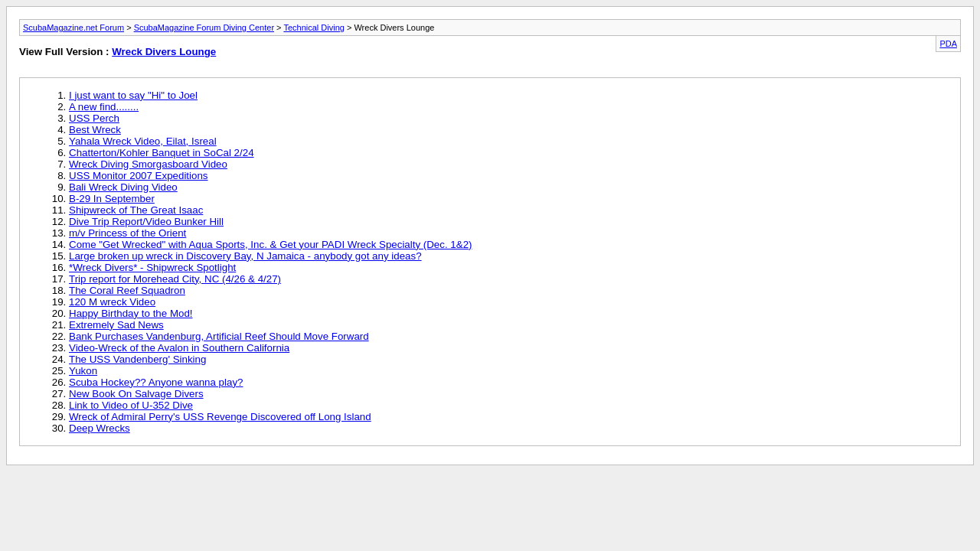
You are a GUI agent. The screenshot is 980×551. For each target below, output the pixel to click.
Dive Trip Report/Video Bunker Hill (146, 222)
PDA (948, 44)
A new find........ (104, 107)
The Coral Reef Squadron (127, 290)
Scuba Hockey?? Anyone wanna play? (156, 382)
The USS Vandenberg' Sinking (137, 359)
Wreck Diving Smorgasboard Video (148, 164)
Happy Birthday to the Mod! (131, 313)
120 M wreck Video (112, 302)
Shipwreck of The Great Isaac (136, 210)
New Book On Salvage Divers (136, 394)
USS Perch (94, 118)
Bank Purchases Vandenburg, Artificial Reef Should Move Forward (219, 336)
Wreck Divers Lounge (164, 52)
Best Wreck (95, 130)
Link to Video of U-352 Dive (131, 405)
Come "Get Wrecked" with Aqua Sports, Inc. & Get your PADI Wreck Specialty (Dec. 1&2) (271, 245)
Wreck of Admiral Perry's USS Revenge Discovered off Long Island (220, 417)
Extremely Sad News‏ (116, 325)
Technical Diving (314, 28)
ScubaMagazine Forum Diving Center (204, 28)
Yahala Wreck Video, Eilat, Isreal (143, 141)
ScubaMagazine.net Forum (73, 28)
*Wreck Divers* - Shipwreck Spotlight (152, 267)
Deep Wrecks (100, 428)
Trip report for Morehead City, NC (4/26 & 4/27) (175, 279)
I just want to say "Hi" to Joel (133, 95)
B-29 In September (112, 199)
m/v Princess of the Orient (127, 233)
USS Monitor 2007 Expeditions (139, 176)
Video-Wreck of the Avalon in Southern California (179, 348)
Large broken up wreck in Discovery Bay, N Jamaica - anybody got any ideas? (245, 256)
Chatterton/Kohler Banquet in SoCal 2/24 (162, 153)
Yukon (83, 371)
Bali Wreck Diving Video (123, 187)
